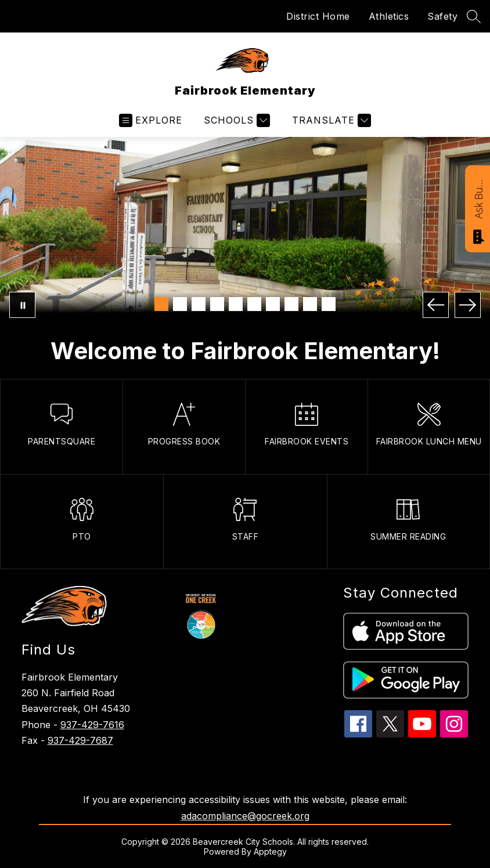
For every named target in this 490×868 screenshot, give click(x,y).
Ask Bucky (478, 198)
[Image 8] (291, 304)
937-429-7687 (80, 740)
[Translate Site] (330, 120)
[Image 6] (254, 304)
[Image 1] (161, 304)
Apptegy (270, 851)
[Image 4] (217, 304)
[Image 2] (180, 304)
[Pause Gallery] (22, 305)
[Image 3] (199, 304)
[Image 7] (273, 304)
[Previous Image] (436, 305)
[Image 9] (310, 304)
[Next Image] (468, 305)
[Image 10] (329, 304)
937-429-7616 (92, 725)
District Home (318, 16)
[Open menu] (151, 120)
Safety (442, 16)
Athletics (389, 16)
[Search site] (474, 16)
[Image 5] (236, 304)
